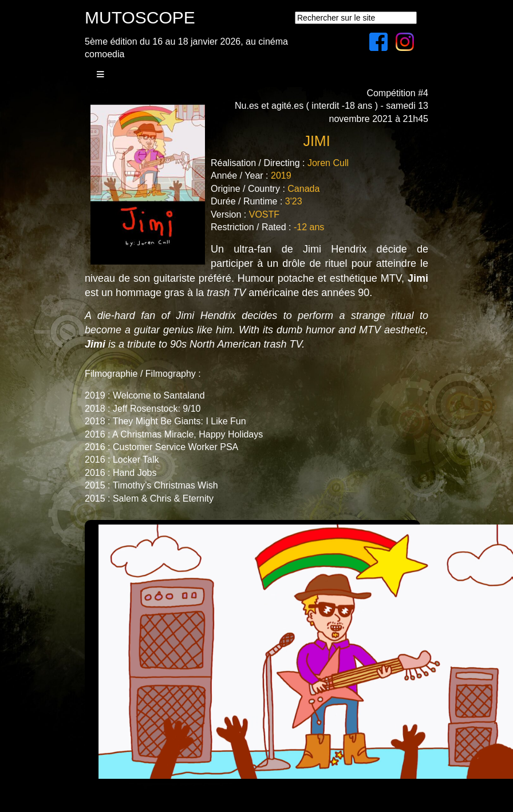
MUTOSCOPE (140, 17)
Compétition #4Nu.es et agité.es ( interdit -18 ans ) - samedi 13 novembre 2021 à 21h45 (332, 106)
